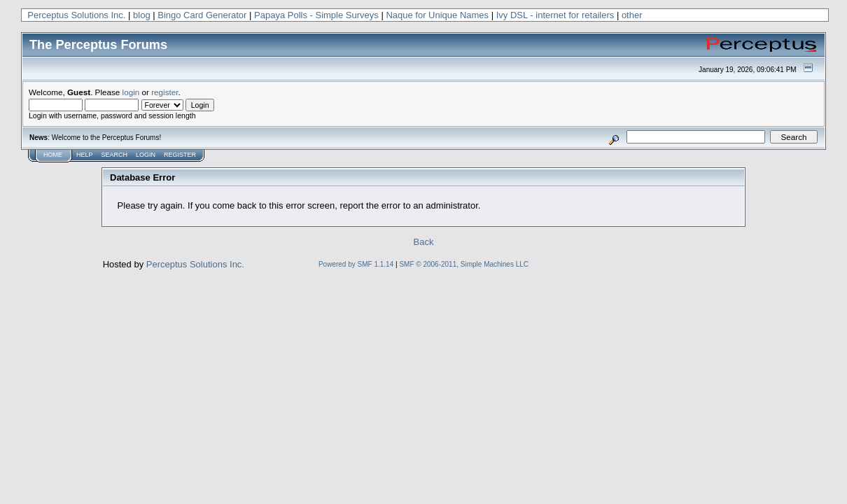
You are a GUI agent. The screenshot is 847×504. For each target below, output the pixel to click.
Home (53, 155)
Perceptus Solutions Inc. (76, 15)
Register (180, 155)
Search (115, 155)
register (164, 92)
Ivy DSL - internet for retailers (555, 15)
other (632, 15)
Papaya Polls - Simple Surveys (316, 15)
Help (85, 155)
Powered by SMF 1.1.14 (356, 264)
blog (142, 15)
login (131, 92)
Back (424, 242)
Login (146, 155)
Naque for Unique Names (437, 15)
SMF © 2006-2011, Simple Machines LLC (464, 264)
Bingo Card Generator (202, 15)
